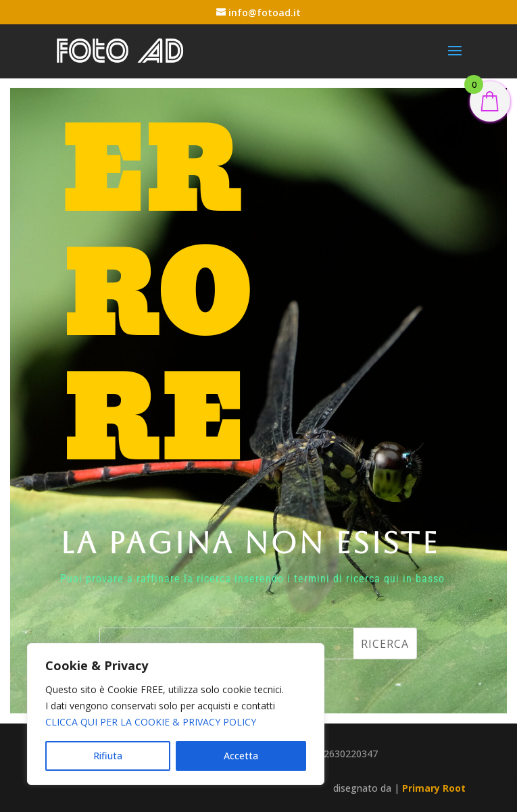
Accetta (241, 756)
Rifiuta (108, 756)
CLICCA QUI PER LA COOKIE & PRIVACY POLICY (151, 722)
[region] (176, 714)
